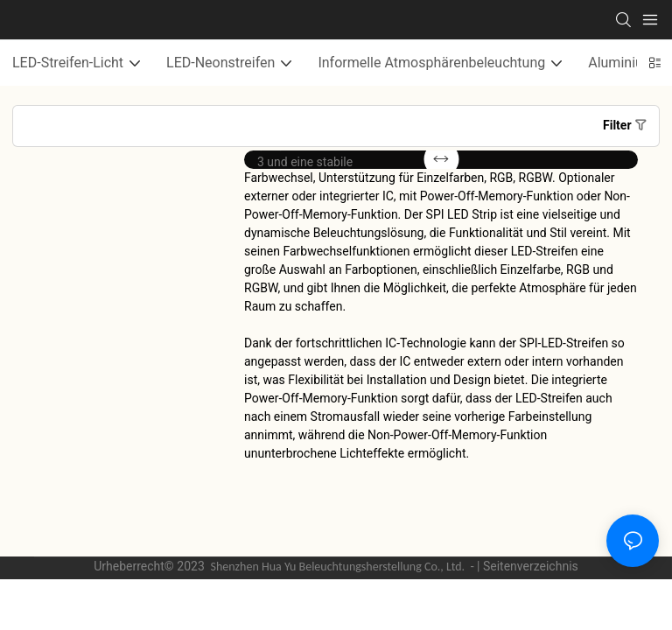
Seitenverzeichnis (531, 566)
